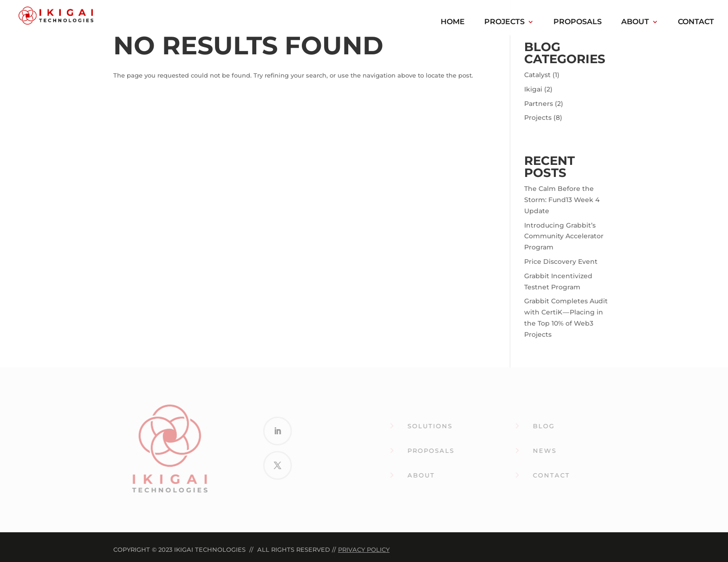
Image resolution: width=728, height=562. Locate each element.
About (635, 22)
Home (453, 22)
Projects (504, 22)
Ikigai (533, 89)
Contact (696, 22)
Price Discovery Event (561, 261)
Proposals (578, 22)
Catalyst (537, 75)
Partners (539, 104)
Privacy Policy (364, 549)
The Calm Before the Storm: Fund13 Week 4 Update (562, 200)
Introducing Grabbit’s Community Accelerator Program (564, 236)
